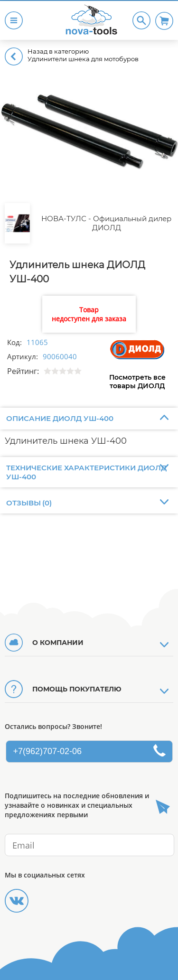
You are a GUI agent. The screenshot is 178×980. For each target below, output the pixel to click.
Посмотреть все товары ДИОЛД (137, 382)
